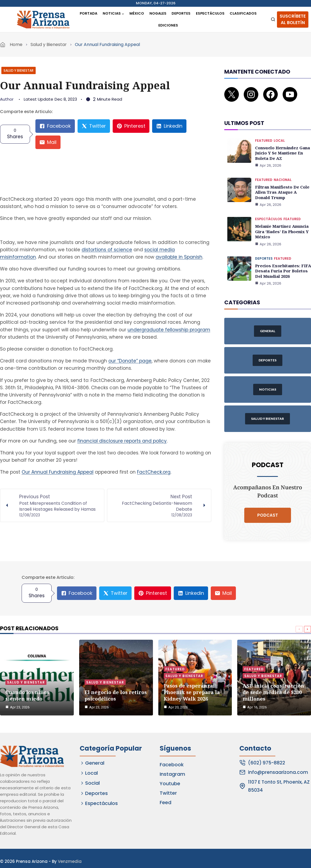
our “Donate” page (130, 361)
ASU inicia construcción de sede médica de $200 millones (273, 676)
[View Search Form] (273, 20)
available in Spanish (179, 257)
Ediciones (168, 25)
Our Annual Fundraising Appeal (58, 472)
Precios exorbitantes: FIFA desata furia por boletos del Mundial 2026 (282, 259)
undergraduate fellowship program (169, 330)
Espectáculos (210, 13)
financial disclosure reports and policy (122, 441)
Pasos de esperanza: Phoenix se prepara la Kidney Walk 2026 (192, 676)
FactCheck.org (154, 472)
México (137, 13)
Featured (264, 133)
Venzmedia (70, 855)
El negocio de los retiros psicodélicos (116, 679)
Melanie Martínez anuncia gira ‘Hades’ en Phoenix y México (281, 221)
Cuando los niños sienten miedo (27, 679)
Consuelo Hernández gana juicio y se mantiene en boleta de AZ (282, 145)
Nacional (283, 171)
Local (279, 133)
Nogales (158, 13)
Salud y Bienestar (49, 44)
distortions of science (107, 250)
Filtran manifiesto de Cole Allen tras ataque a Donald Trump (283, 183)
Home (16, 44)
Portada (88, 13)
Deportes (181, 13)
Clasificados (243, 13)
